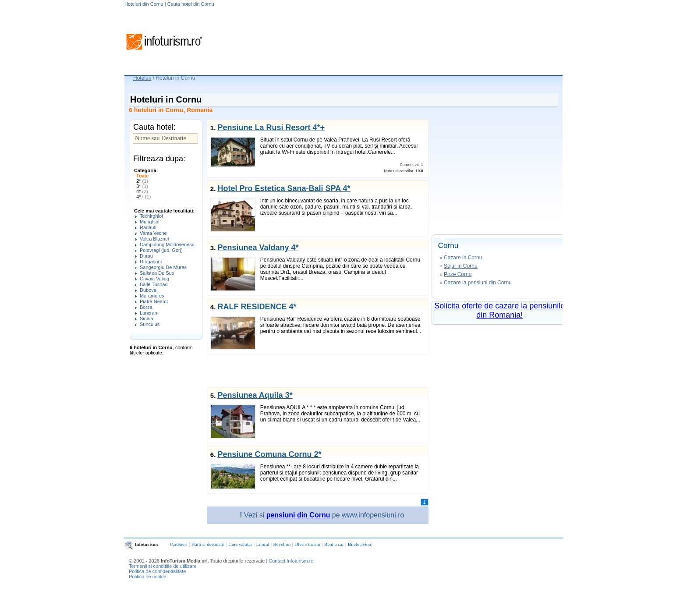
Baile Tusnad (154, 284)
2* (142, 181)
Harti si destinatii (208, 544)
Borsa (146, 307)
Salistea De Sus (157, 273)
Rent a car (334, 544)
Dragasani (151, 262)
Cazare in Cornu (463, 258)
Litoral (263, 544)
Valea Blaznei (154, 239)
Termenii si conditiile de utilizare (163, 566)
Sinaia (147, 319)
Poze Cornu (458, 274)
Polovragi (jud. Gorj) (161, 250)
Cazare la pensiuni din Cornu (478, 283)
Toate (143, 176)
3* (142, 186)
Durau (146, 256)
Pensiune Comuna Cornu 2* (269, 454)
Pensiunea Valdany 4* (258, 248)
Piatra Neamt (154, 301)
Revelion (282, 544)
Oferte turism (307, 544)
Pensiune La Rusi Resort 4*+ (271, 127)
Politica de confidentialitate (157, 571)
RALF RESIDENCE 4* (257, 307)
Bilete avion (359, 544)
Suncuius (150, 324)
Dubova (148, 290)
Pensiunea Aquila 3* (255, 395)
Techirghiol (151, 216)
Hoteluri (142, 78)
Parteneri (179, 544)
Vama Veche (153, 233)
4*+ (143, 197)
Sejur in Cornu (461, 266)
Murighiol (150, 222)
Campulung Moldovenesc (167, 244)
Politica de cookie (148, 577)
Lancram (149, 313)
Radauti (148, 227)
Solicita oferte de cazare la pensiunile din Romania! (499, 310)
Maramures (152, 296)
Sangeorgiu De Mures (163, 267)
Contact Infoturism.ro (291, 561)
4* (142, 191)
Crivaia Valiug (154, 279)
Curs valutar (240, 544)
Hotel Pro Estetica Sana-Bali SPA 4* (284, 188)
